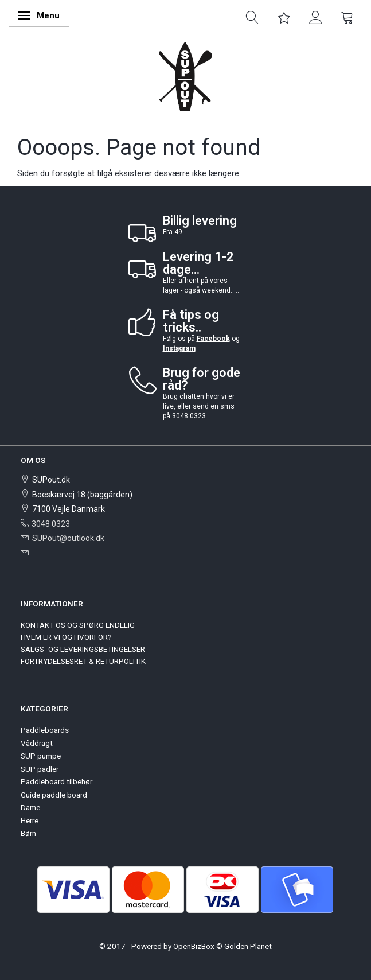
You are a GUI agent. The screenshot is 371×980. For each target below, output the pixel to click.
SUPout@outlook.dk (68, 538)
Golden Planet (248, 946)
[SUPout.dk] (185, 75)
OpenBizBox (194, 946)
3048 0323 (51, 524)
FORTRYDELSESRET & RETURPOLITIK (83, 661)
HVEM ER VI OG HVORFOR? (66, 637)
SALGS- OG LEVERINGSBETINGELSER (83, 649)
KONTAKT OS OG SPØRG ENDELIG (78, 625)
